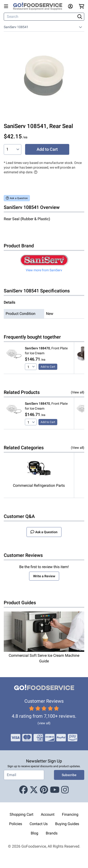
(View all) (78, 392)
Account (48, 814)
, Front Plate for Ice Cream (46, 351)
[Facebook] (23, 790)
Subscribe (69, 775)
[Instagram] (65, 790)
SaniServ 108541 (16, 27)
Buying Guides (67, 824)
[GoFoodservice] (40, 6)
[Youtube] (55, 790)
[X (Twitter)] (34, 790)
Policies (16, 824)
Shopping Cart (21, 814)
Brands (52, 833)
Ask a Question (17, 198)
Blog (34, 833)
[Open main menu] (7, 6)
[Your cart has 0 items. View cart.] (82, 6)
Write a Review (44, 576)
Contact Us (39, 824)
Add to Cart (47, 149)
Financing (70, 814)
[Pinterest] (44, 790)
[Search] (40, 17)
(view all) (44, 723)
